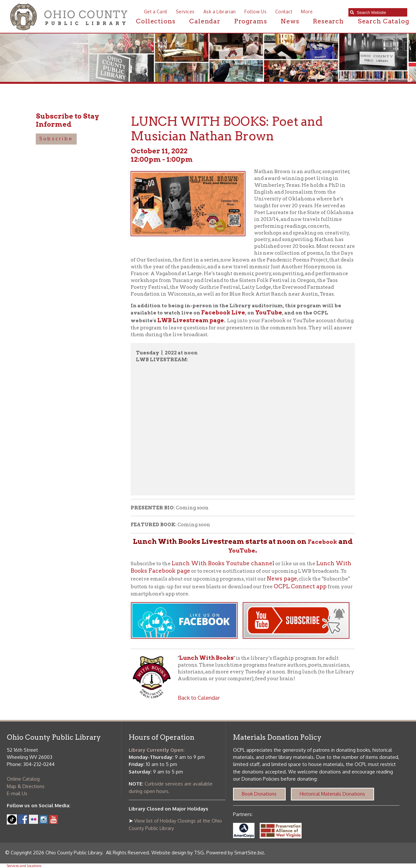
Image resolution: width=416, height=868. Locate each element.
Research (328, 21)
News (290, 21)
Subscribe (56, 139)
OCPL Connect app (300, 586)
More (307, 12)
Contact (284, 12)
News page (282, 579)
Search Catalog (383, 21)
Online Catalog (23, 779)
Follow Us (255, 12)
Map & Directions (26, 786)
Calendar (205, 21)
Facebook (322, 542)
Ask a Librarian (220, 12)
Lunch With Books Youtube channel (223, 563)
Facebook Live (223, 313)
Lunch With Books (206, 658)
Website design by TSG (178, 853)
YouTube (269, 313)
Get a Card (156, 12)
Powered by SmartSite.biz (235, 853)
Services (185, 12)
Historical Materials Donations (332, 794)
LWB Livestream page (191, 320)
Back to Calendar (199, 697)
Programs (251, 21)
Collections (156, 21)
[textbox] (380, 13)
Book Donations (259, 794)
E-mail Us (17, 793)
